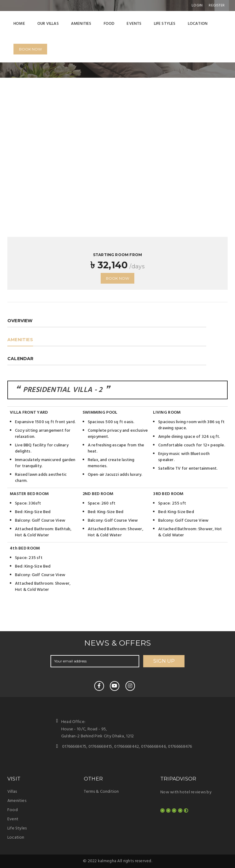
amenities (20, 340)
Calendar (21, 359)
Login (197, 6)
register (217, 6)
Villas (12, 792)
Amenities (81, 24)
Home (19, 24)
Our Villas (48, 24)
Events (134, 24)
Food (109, 24)
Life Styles (165, 24)
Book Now (30, 49)
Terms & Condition (101, 792)
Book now (118, 278)
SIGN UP (164, 661)
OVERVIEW (20, 321)
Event (13, 819)
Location (198, 24)
